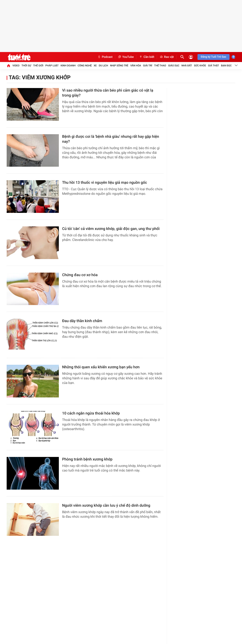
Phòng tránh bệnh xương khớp (87, 459)
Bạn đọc (226, 66)
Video (16, 66)
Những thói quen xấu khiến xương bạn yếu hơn (101, 367)
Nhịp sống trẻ (119, 66)
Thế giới (38, 66)
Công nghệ (85, 66)
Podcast (105, 57)
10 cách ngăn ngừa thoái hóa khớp (91, 413)
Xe (95, 66)
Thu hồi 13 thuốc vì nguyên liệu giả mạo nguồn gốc (105, 183)
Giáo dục (174, 66)
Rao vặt (167, 57)
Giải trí (148, 66)
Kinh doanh (68, 66)
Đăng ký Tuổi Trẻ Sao (214, 57)
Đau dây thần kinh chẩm (82, 321)
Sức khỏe (200, 66)
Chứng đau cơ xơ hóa (80, 275)
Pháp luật (52, 66)
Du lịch (103, 66)
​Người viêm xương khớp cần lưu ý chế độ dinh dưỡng (106, 506)
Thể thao (160, 66)
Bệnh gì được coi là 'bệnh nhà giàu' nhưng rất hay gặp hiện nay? (111, 139)
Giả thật (213, 66)
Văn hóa (136, 66)
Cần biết (147, 57)
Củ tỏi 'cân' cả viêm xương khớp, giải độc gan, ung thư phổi (111, 229)
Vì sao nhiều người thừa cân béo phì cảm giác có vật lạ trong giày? (108, 93)
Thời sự (26, 66)
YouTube (126, 57)
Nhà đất (187, 66)
